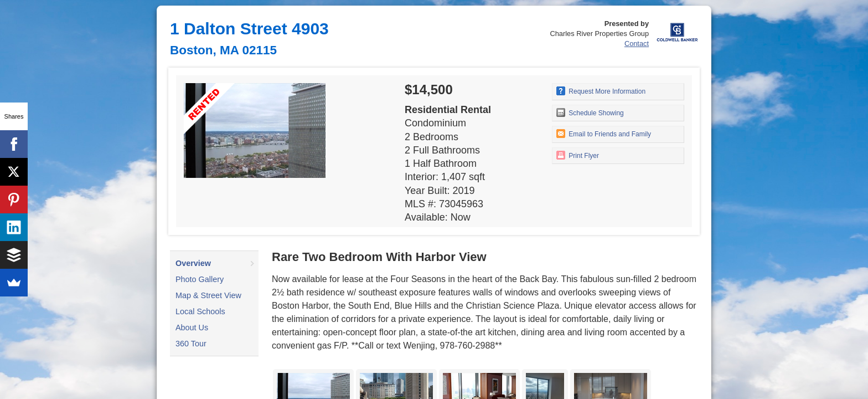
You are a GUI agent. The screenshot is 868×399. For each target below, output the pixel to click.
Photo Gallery (200, 279)
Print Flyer (578, 155)
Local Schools (200, 311)
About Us (192, 328)
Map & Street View (208, 295)
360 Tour (191, 344)
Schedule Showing (590, 112)
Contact (637, 44)
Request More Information (601, 91)
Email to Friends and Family (604, 134)
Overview (193, 263)
